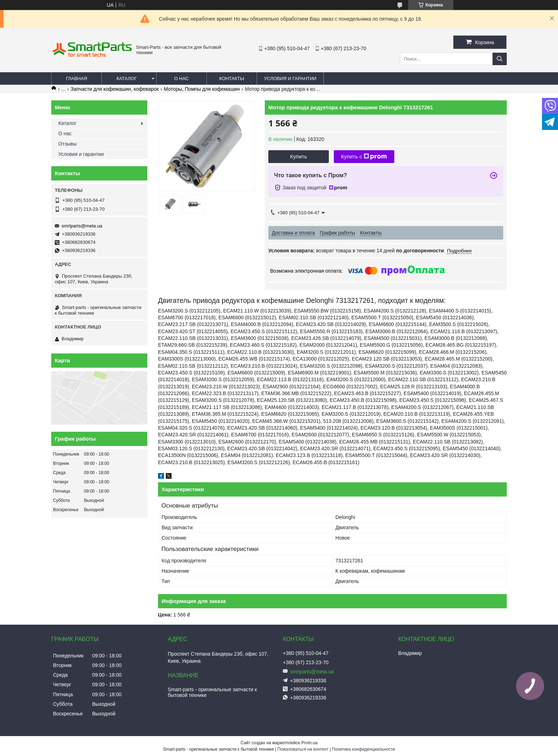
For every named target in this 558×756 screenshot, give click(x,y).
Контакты (232, 78)
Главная (77, 78)
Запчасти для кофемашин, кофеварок (115, 89)
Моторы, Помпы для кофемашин (202, 89)
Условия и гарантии (290, 78)
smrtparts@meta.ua (82, 226)
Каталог (127, 78)
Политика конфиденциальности (364, 749)
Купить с (364, 157)
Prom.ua (309, 743)
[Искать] (500, 59)
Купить (298, 156)
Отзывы (67, 144)
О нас (182, 78)
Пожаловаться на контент (303, 749)
